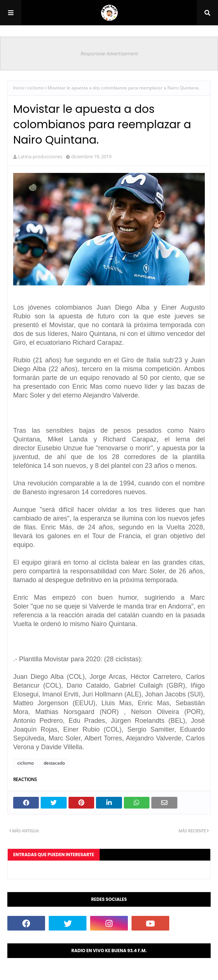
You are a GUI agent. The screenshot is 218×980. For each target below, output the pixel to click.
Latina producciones (40, 156)
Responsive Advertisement (109, 53)
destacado (54, 763)
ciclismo (36, 88)
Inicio (19, 88)
